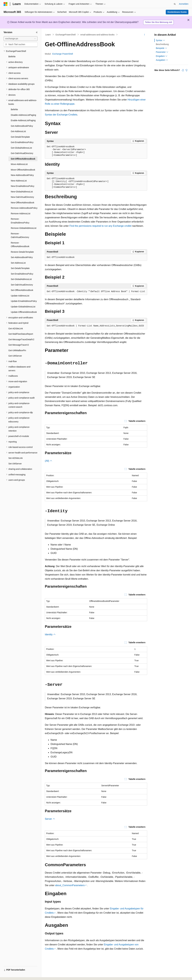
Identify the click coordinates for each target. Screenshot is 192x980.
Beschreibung (162, 44)
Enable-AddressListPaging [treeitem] (23, 120)
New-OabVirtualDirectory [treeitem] (22, 197)
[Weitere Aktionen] (145, 35)
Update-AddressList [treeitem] (20, 296)
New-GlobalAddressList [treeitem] (22, 192)
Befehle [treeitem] (12, 57)
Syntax (160, 40)
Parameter (162, 52)
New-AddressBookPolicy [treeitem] (22, 175)
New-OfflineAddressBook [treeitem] (22, 203)
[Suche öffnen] (175, 4)
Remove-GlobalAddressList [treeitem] (24, 228)
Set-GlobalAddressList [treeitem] (21, 279)
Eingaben (162, 56)
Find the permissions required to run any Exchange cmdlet (100, 226)
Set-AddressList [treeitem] (18, 263)
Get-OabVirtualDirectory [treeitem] (22, 153)
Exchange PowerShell (63, 54)
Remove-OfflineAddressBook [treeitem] (20, 245)
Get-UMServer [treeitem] (15, 356)
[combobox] (21, 39)
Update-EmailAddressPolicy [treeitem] (24, 301)
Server (50, 819)
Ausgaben (162, 60)
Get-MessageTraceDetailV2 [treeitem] (21, 339)
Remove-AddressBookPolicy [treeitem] (24, 208)
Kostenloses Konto (177, 12)
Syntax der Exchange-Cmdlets (61, 115)
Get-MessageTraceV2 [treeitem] (19, 345)
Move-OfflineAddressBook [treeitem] (23, 170)
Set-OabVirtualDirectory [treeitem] (22, 285)
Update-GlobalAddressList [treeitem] (23, 307)
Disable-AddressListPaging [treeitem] (23, 115)
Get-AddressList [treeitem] (18, 131)
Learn (48, 35)
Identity (50, 634)
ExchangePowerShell (66, 35)
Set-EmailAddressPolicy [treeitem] (22, 274)
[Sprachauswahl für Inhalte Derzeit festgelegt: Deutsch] (11, 975)
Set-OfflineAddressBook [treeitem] (22, 290)
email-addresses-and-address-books (97, 35)
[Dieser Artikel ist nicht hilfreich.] (186, 70)
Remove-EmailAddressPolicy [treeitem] (20, 221)
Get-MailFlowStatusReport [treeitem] (21, 334)
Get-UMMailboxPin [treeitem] (17, 350)
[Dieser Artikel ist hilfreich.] (183, 70)
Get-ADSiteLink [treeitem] (16, 329)
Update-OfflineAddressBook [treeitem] (24, 312)
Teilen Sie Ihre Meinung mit (159, 22)
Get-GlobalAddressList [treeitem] (21, 148)
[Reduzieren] (37, 32)
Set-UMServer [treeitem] (15, 464)
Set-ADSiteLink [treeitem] (16, 458)
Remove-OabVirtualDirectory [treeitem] (20, 235)
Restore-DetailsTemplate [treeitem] (22, 252)
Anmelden (184, 4)
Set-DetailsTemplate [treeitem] (20, 268)
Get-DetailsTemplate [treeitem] (20, 137)
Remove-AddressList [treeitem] (21, 214)
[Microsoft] (6, 4)
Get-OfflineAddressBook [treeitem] (23, 159)
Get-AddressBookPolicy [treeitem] (22, 126)
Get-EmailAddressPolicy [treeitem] (22, 142)
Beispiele (161, 48)
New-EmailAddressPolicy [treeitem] (22, 186)
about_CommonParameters (70, 885)
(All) (49, 461)
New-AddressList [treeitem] (19, 181)
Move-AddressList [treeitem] (19, 164)
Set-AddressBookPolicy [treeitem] (22, 257)
